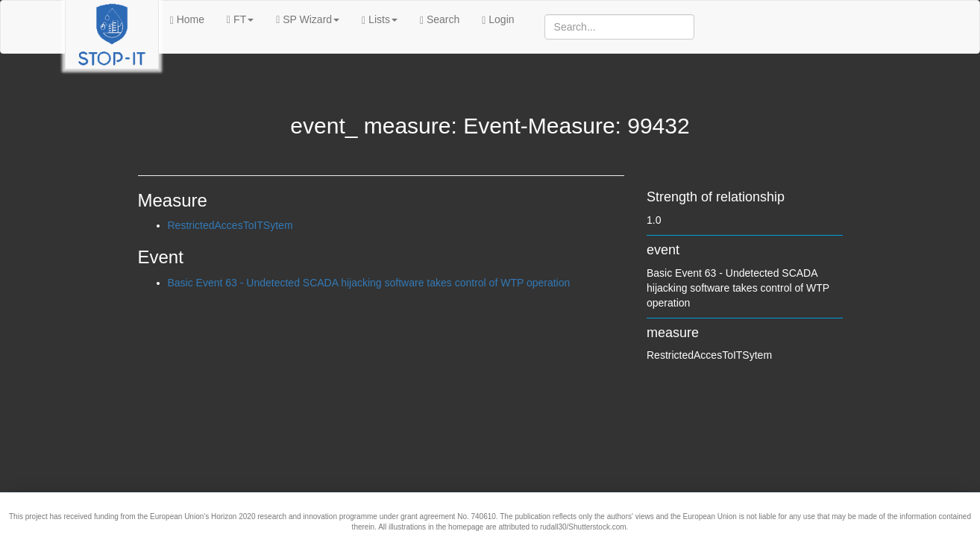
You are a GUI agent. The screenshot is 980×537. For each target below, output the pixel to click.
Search (440, 20)
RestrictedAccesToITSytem (230, 225)
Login (498, 20)
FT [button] (240, 19)
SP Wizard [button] (308, 19)
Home (187, 20)
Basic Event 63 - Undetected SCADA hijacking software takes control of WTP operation (369, 283)
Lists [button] (380, 20)
